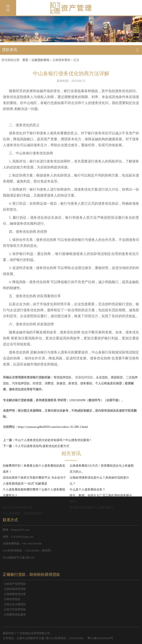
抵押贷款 (65, 377)
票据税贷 (117, 377)
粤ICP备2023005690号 (100, 638)
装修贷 (61, 383)
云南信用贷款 (12, 599)
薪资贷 (73, 383)
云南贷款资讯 (40, 60)
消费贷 (49, 383)
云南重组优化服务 (15, 615)
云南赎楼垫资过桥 (15, 594)
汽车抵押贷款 (21, 383)
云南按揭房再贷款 (15, 589)
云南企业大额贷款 (15, 604)
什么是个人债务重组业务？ (87, 490)
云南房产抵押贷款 (15, 584)
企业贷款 (102, 377)
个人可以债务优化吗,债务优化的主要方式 (42, 446)
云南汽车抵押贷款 (15, 609)
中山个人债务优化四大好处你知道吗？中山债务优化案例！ (53, 440)
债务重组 (86, 383)
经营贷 (37, 383)
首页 (25, 60)
